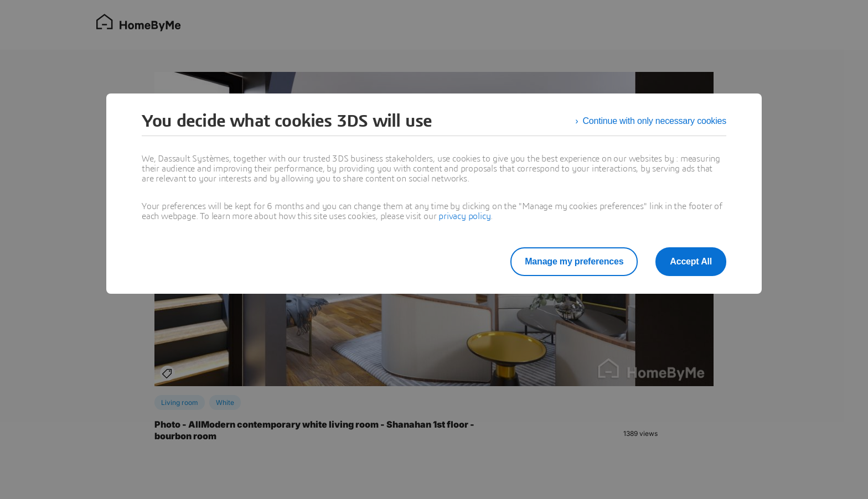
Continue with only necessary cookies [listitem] (654, 121)
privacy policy (464, 216)
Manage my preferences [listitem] (574, 261)
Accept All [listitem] (691, 261)
